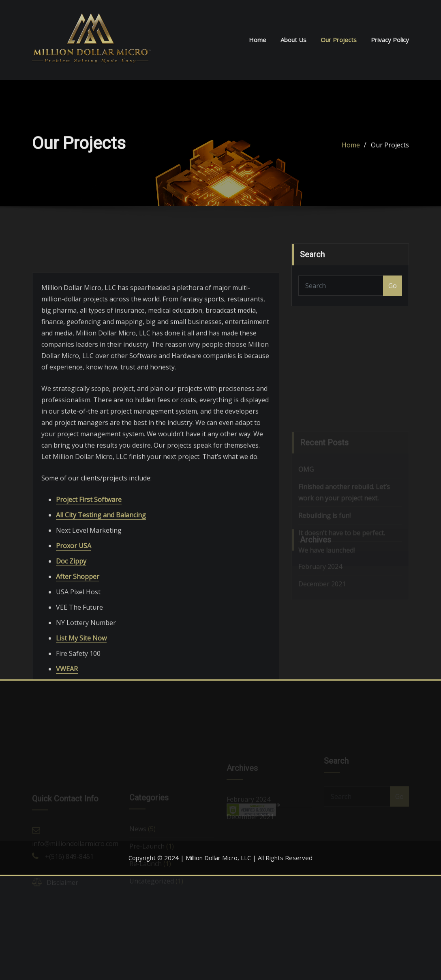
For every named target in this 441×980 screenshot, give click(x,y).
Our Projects (339, 40)
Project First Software (89, 546)
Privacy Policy (390, 40)
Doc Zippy (71, 608)
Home (258, 40)
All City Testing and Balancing (101, 562)
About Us (293, 40)
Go (393, 293)
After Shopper (78, 623)
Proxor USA (74, 592)
